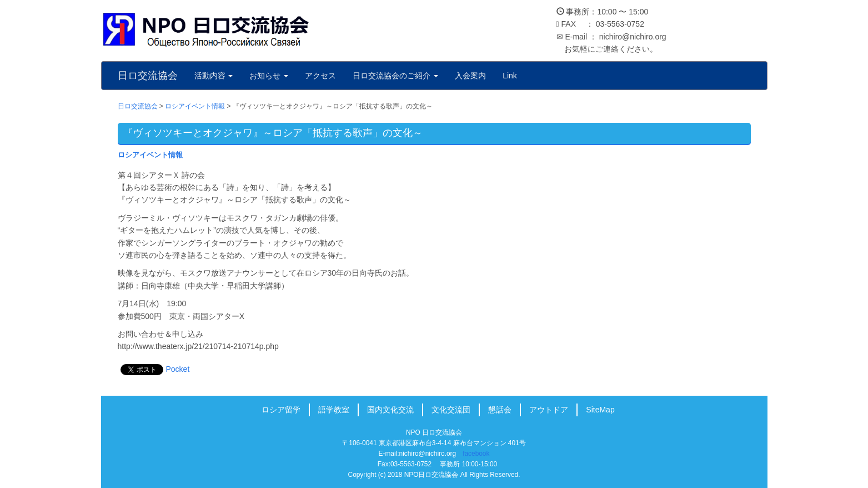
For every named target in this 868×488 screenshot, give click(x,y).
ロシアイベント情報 (150, 155)
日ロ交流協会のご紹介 (395, 76)
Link (510, 76)
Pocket (178, 369)
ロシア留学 (281, 410)
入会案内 (470, 76)
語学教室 (334, 410)
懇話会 (500, 410)
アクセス (320, 76)
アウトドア (549, 410)
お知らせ (269, 76)
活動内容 (214, 76)
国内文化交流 (390, 410)
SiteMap (600, 410)
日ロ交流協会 (148, 76)
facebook (476, 454)
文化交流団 (451, 410)
